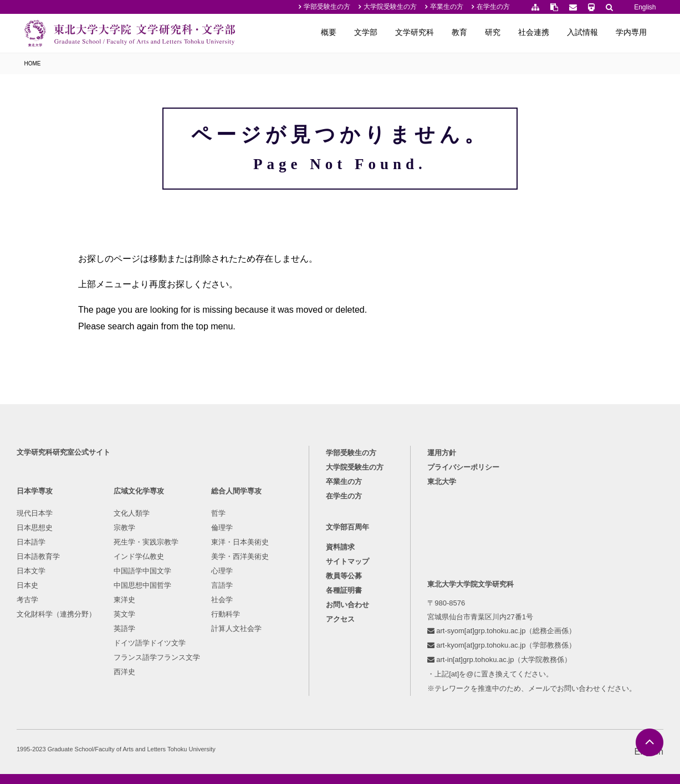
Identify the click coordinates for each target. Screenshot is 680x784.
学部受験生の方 (327, 7)
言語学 (222, 585)
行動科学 (226, 614)
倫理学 (222, 528)
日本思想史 (35, 528)
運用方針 (442, 453)
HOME (33, 63)
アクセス (340, 619)
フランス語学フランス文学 (157, 657)
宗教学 (124, 528)
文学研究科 (415, 32)
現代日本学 (35, 513)
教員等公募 (344, 576)
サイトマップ (347, 561)
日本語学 (31, 542)
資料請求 (340, 547)
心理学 (222, 571)
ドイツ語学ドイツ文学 (150, 643)
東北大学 (442, 482)
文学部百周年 (347, 527)
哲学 (218, 513)
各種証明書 (344, 590)
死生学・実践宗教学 (146, 542)
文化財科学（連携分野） (56, 614)
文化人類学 (132, 513)
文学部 (366, 32)
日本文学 (31, 571)
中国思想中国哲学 (142, 585)
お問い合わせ (347, 605)
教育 (459, 32)
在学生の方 (493, 7)
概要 (329, 32)
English (645, 7)
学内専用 (631, 32)
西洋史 (124, 672)
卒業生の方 (447, 7)
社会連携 (534, 32)
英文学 (124, 614)
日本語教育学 (38, 556)
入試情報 (582, 32)
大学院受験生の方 (390, 7)
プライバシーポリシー (463, 467)
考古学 (27, 600)
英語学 (124, 628)
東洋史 (124, 600)
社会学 (222, 600)
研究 (493, 32)
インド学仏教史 (139, 556)
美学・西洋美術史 (240, 556)
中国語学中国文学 (142, 571)
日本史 (27, 585)
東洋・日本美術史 (240, 542)
